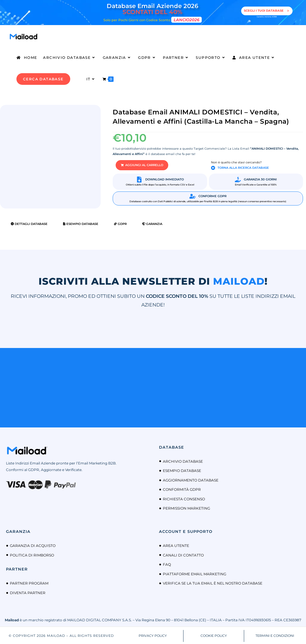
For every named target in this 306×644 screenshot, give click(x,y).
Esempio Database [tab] (81, 223)
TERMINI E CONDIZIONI (275, 635)
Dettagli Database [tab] (29, 223)
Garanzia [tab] (152, 223)
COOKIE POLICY (214, 635)
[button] (138, 165)
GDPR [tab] (120, 223)
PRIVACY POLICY (153, 635)
